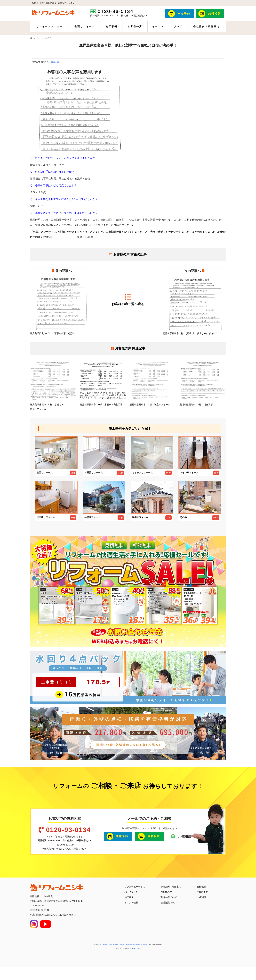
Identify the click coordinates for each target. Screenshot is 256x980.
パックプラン (131, 892)
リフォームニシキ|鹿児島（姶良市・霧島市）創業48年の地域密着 (124, 944)
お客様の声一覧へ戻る (128, 300)
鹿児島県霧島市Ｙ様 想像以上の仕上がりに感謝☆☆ (194, 306)
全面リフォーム (85, 26)
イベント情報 (131, 903)
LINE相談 (201, 897)
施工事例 (112, 26)
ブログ (178, 26)
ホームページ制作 (123, 948)
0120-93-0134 (68, 830)
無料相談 (201, 887)
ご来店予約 (202, 892)
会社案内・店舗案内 (207, 26)
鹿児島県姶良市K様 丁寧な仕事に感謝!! (62, 306)
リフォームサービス (135, 887)
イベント (158, 26)
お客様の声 (135, 26)
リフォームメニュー (49, 26)
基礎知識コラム (168, 903)
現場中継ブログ (168, 897)
